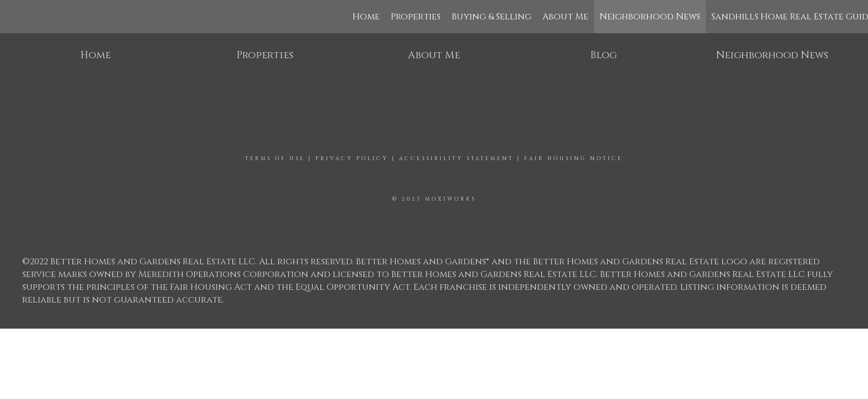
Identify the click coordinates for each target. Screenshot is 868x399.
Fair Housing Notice (573, 158)
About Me (565, 17)
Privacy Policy (352, 158)
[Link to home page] (14, 17)
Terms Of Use (275, 158)
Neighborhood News (650, 17)
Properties (416, 17)
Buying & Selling (492, 17)
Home (366, 17)
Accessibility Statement (456, 158)
